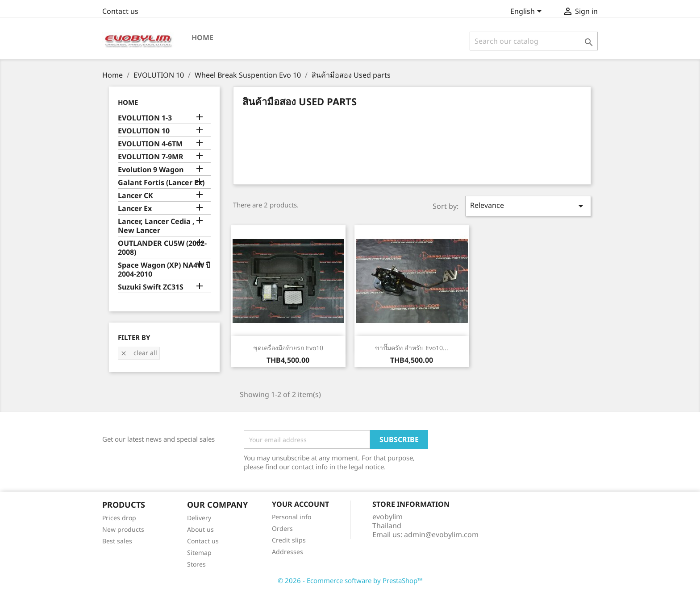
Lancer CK (135, 196)
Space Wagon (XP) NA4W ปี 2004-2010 (164, 270)
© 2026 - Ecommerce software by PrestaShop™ (350, 580)
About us (200, 529)
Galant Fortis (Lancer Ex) (161, 183)
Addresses (287, 552)
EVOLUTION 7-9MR (151, 157)
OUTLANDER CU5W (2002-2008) (162, 248)
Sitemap (199, 553)
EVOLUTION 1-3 (145, 118)
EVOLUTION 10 (144, 131)
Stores (196, 564)
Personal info (292, 517)
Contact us (120, 11)
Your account (300, 504)
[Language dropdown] (527, 12)
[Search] (534, 41)
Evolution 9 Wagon (151, 170)
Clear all (139, 353)
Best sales (117, 541)
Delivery (199, 518)
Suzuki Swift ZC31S (151, 287)
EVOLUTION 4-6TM (150, 144)
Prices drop (119, 518)
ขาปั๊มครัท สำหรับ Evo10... (412, 348)
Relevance (528, 206)
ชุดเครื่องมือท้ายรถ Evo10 (288, 348)
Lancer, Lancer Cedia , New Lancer (156, 226)
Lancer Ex (135, 209)
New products (123, 529)
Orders (282, 528)
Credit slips (289, 540)
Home (202, 37)
